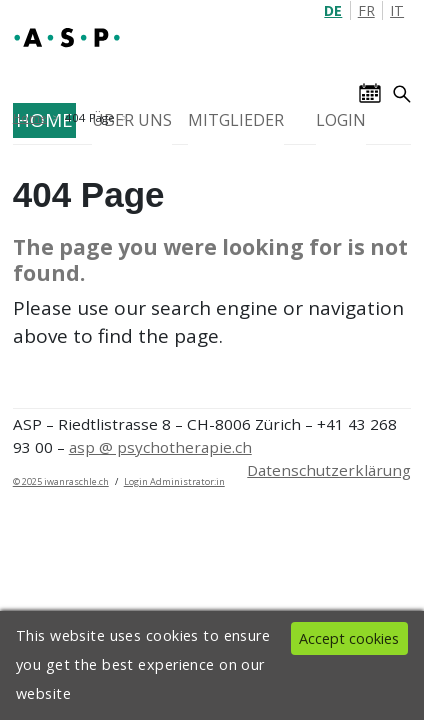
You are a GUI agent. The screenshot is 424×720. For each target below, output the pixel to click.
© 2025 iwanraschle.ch (61, 481)
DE (333, 10)
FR (366, 10)
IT (397, 10)
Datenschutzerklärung (329, 470)
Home (30, 117)
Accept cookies (349, 638)
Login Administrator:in (174, 481)
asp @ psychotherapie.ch (160, 447)
